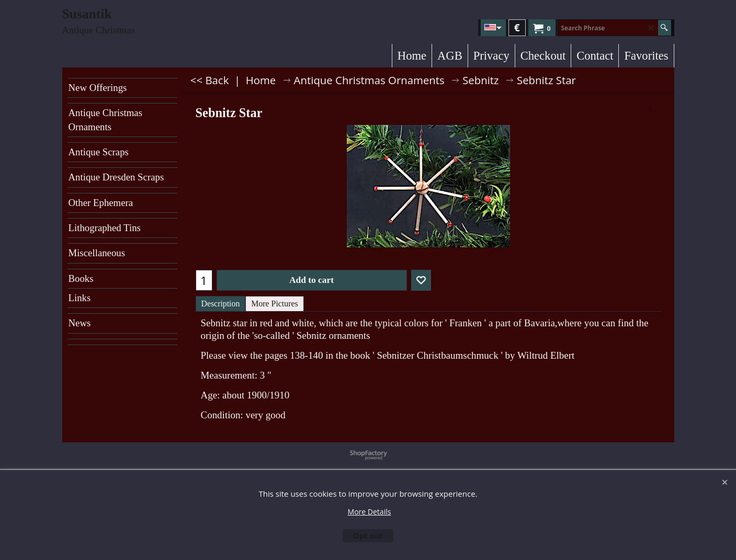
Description (221, 304)
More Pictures (274, 304)
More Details (370, 512)
